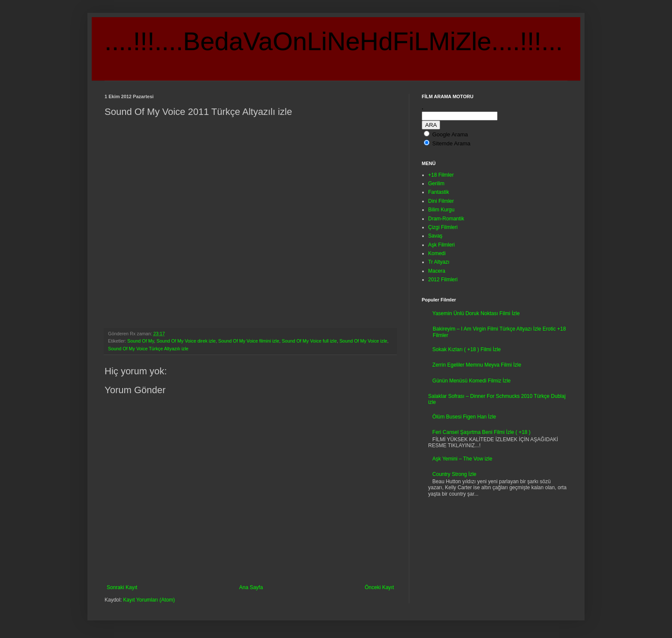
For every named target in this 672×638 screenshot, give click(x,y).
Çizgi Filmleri (443, 227)
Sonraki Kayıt (122, 587)
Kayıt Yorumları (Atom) (149, 600)
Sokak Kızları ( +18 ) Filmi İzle (467, 349)
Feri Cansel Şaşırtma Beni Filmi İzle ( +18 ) (481, 432)
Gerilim (436, 184)
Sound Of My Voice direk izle (186, 341)
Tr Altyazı (439, 262)
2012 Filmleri (443, 280)
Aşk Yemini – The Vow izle (462, 459)
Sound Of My (141, 341)
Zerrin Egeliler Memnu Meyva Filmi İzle (477, 365)
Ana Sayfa (251, 587)
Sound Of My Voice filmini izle (249, 341)
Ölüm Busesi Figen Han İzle (464, 417)
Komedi (437, 253)
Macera (437, 271)
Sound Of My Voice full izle (309, 341)
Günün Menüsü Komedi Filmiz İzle (472, 381)
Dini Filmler (441, 201)
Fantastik (439, 192)
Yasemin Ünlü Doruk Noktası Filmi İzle (476, 313)
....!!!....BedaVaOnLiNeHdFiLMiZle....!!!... (334, 41)
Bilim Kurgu (441, 210)
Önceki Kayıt (379, 587)
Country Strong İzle (454, 474)
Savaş (435, 236)
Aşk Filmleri (441, 245)
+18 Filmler (441, 175)
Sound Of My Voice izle (363, 341)
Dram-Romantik (446, 219)
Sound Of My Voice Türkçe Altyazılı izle (148, 349)
